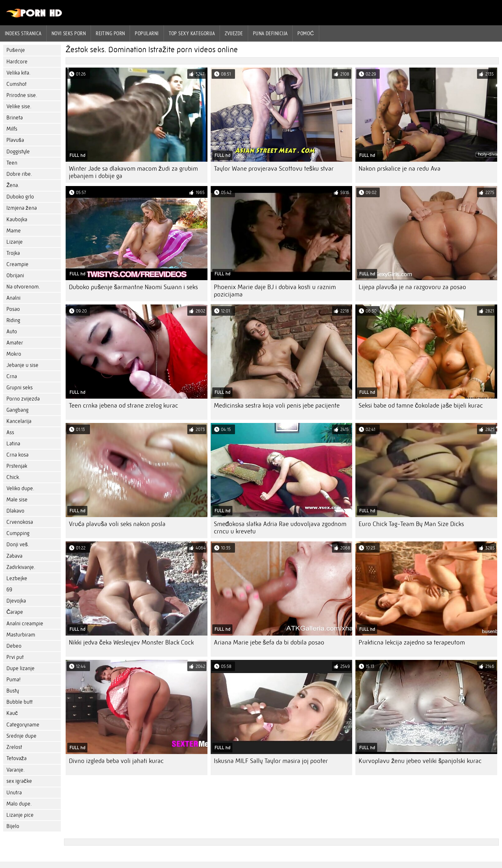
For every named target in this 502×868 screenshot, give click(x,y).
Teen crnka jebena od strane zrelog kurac (123, 406)
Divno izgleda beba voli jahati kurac (116, 761)
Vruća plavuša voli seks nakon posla (117, 524)
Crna (12, 376)
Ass (10, 432)
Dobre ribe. (19, 174)
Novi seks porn (69, 33)
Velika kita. (18, 73)
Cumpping (18, 533)
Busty (13, 691)
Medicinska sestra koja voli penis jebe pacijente (277, 406)
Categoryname (23, 725)
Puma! (13, 680)
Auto (12, 332)
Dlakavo (15, 511)
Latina (13, 444)
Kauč (12, 713)
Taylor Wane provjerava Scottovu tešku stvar (274, 169)
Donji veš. (18, 544)
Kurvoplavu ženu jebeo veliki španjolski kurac (420, 761)
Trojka (13, 253)
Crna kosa (17, 455)
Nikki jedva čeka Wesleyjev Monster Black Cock (131, 642)
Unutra (14, 793)
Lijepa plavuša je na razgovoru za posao (412, 287)
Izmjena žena (22, 208)
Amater (15, 343)
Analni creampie (25, 624)
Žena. (13, 185)
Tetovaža (16, 758)
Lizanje (15, 242)
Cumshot (16, 84)
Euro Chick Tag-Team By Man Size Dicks (411, 524)
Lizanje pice (20, 815)
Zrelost (14, 747)
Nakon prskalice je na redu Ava (400, 169)
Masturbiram (21, 635)
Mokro (14, 354)
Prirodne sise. (22, 95)
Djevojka (16, 601)
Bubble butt (20, 702)
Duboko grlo (20, 197)
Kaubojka (17, 219)
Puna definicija (270, 33)
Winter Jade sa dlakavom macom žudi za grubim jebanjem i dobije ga (133, 172)
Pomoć (306, 33)
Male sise (17, 500)
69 (9, 590)
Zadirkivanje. (21, 567)
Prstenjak (17, 466)
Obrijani (15, 276)
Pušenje (16, 50)
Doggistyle (18, 152)
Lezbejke (17, 578)
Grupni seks (20, 388)
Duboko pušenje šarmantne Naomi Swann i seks (133, 287)
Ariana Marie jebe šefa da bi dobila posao (269, 642)
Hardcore (17, 62)
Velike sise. (19, 106)
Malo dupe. (19, 804)
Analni (13, 298)
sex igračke (19, 781)
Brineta (15, 118)
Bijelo (13, 826)
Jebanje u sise (22, 365)
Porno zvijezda (23, 399)
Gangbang (17, 410)
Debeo (14, 646)
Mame (14, 231)
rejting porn (110, 33)
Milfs (12, 129)
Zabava (14, 556)
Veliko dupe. (20, 488)
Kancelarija (19, 421)
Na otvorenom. (23, 287)
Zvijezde (234, 33)
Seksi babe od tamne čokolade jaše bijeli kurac (421, 406)
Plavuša (15, 140)
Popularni (147, 33)
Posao (13, 309)
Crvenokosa (20, 522)
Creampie (17, 264)
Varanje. (16, 770)
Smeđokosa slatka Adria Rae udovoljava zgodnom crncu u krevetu (280, 528)
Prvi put (15, 657)
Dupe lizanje (20, 668)
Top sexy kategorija (192, 33)
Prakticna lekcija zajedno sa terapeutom (412, 642)
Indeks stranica (23, 33)
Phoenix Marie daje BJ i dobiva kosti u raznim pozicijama (275, 291)
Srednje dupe (21, 736)
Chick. (13, 477)
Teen (12, 163)
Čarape (15, 612)
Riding (13, 320)
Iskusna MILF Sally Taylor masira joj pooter (271, 761)
